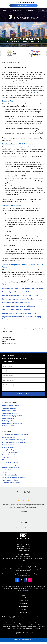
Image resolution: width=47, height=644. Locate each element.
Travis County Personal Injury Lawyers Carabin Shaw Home (24, 17)
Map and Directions (24, 555)
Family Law (6, 457)
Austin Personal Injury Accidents (12, 416)
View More (23, 522)
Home (5, 10)
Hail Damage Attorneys (9, 465)
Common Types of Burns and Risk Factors (17, 292)
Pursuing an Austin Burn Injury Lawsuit (16, 310)
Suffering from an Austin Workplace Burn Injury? (19, 313)
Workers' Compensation (9, 455)
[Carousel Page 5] (28, 516)
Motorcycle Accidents (9, 437)
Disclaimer (23, 604)
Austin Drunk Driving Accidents (12, 426)
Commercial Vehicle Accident (11, 483)
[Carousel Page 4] (26, 516)
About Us (23, 598)
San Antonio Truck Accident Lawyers (13, 440)
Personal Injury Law (8, 445)
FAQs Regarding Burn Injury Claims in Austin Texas (20, 295)
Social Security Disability (10, 475)
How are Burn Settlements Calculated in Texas (18, 306)
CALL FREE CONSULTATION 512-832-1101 (15, 68)
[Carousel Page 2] (21, 516)
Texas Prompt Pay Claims (10, 480)
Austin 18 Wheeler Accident (10, 406)
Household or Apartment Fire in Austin (16, 302)
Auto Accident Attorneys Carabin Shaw (14, 574)
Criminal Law (6, 460)
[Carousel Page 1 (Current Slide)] (19, 516)
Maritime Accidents (8, 470)
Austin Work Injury (8, 418)
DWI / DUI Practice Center (10, 462)
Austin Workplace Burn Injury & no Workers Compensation (23, 288)
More (44, 10)
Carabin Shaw (36, 93)
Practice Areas (16, 10)
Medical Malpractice (8, 447)
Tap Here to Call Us (23, 5)
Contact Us (29, 10)
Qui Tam (5, 472)
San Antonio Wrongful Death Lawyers (14, 442)
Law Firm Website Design (23, 640)
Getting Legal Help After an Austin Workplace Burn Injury (22, 299)
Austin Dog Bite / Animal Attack (12, 423)
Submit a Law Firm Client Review (23, 528)
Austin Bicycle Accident (9, 421)
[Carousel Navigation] (23, 516)
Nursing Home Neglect (9, 450)
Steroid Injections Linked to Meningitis (14, 478)
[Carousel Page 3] (24, 516)
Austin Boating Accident (10, 411)
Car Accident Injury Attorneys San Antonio (15, 435)
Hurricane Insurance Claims (11, 467)
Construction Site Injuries (10, 452)
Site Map (23, 609)
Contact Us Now (23, 394)
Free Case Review (8, 355)
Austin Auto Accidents (9, 408)
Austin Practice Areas (10, 403)
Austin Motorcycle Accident (11, 413)
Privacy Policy (23, 606)
